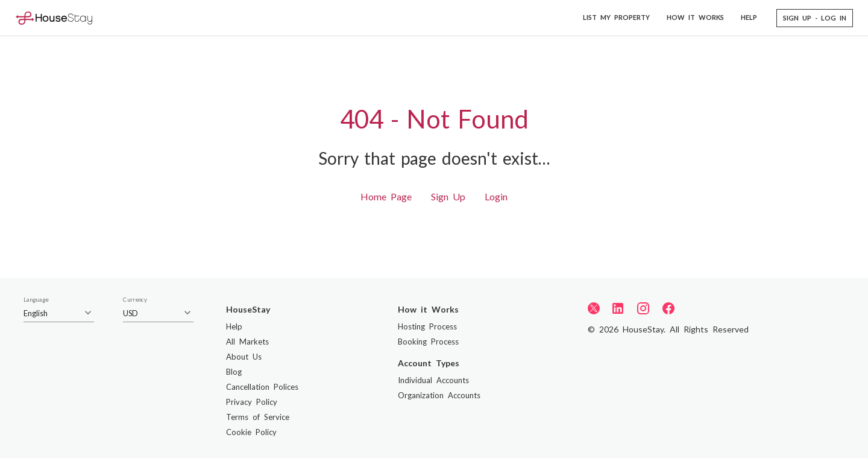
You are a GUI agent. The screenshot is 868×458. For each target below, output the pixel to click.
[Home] (54, 18)
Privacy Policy (252, 402)
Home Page (386, 196)
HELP (749, 17)
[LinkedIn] (618, 308)
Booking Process (428, 342)
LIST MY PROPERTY (616, 17)
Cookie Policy (251, 432)
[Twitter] (594, 308)
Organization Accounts (439, 395)
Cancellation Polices (262, 387)
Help (234, 326)
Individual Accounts (433, 380)
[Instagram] (643, 308)
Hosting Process (427, 326)
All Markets (247, 342)
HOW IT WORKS (695, 17)
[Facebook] (668, 308)
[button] (815, 18)
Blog (234, 372)
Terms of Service (258, 417)
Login (496, 196)
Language (36, 300)
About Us (244, 357)
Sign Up (448, 196)
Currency (135, 300)
